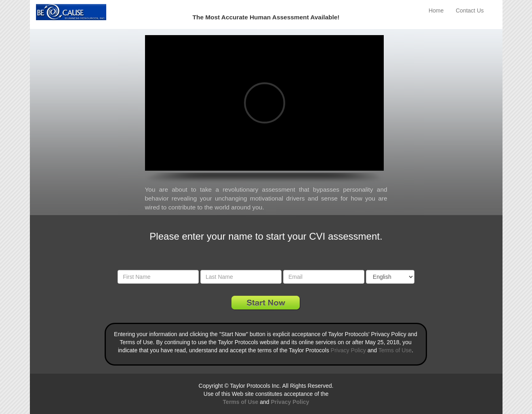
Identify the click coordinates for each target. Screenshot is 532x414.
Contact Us (470, 10)
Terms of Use (395, 350)
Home (436, 10)
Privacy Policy (348, 350)
